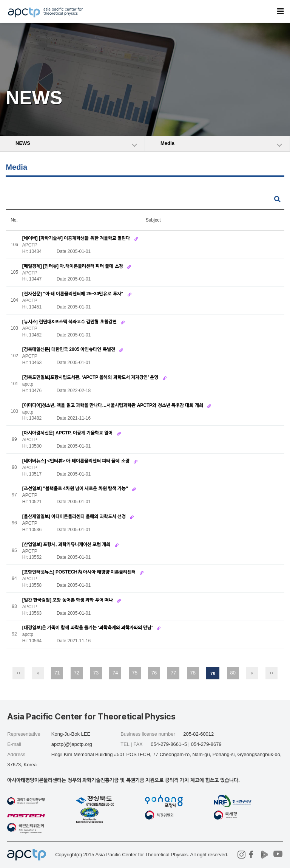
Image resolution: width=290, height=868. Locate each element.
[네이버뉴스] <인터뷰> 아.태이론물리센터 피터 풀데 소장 (76, 461)
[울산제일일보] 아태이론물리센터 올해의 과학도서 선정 (75, 516)
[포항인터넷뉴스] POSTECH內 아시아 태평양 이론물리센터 (80, 572)
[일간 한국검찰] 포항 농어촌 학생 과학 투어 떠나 (68, 600)
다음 (252, 673)
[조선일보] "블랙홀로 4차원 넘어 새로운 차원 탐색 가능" (76, 488)
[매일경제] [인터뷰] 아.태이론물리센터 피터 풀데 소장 (73, 266)
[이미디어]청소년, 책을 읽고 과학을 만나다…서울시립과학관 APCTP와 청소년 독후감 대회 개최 (113, 405)
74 (115, 673)
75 (134, 673)
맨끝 (271, 673)
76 (154, 673)
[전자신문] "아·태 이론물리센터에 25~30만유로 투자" (73, 294)
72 (76, 673)
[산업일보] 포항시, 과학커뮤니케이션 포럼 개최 (67, 544)
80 (233, 673)
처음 (19, 673)
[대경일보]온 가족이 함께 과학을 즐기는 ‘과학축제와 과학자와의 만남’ (88, 628)
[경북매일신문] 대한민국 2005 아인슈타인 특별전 (69, 349)
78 (193, 673)
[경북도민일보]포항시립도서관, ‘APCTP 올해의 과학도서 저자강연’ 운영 (91, 377)
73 (96, 673)
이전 (38, 673)
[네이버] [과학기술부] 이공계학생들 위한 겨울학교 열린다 (77, 238)
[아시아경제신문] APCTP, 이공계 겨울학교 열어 (68, 433)
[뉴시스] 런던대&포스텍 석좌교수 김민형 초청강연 (70, 322)
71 (57, 673)
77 (173, 673)
